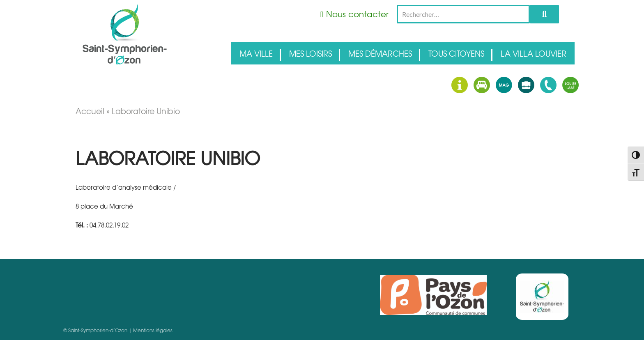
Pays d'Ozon (433, 295)
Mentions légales (153, 330)
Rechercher (544, 14)
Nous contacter (357, 14)
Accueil (90, 111)
